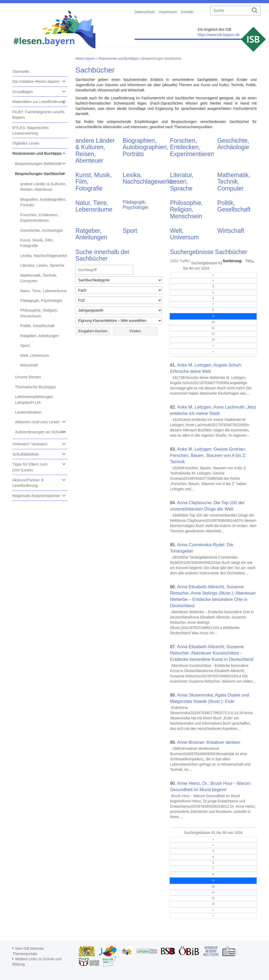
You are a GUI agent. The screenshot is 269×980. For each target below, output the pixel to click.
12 (213, 334)
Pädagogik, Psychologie (41, 300)
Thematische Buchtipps (35, 387)
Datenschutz (145, 12)
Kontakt (187, 12)
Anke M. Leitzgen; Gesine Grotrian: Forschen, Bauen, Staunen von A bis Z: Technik (208, 455)
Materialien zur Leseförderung (38, 102)
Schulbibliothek (26, 454)
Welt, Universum (35, 355)
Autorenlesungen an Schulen (40, 432)
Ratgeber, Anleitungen (40, 336)
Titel (249, 261)
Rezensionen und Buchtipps (37, 153)
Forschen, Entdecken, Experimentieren (192, 147)
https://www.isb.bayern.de (219, 35)
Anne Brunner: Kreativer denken (209, 742)
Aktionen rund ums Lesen (37, 422)
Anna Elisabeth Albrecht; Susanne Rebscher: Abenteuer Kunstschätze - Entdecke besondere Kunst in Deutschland (212, 653)
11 (213, 328)
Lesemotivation (28, 412)
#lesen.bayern (85, 59)
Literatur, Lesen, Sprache (42, 265)
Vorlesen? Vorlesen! (30, 444)
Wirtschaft (29, 365)
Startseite (21, 71)
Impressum (168, 12)
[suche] (230, 11)
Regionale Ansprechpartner (36, 496)
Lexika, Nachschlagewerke (44, 256)
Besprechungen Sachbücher (40, 174)
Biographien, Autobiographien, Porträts (146, 147)
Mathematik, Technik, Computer (234, 182)
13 (213, 340)
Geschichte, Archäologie (42, 230)
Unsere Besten (28, 377)
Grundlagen (23, 92)
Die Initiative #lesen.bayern (36, 81)
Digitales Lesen (26, 143)
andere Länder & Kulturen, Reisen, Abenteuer (95, 151)
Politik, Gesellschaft (37, 326)
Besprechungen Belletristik (38, 164)
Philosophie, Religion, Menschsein (186, 210)
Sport (25, 345)
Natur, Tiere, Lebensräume (44, 291)
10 (213, 322)
